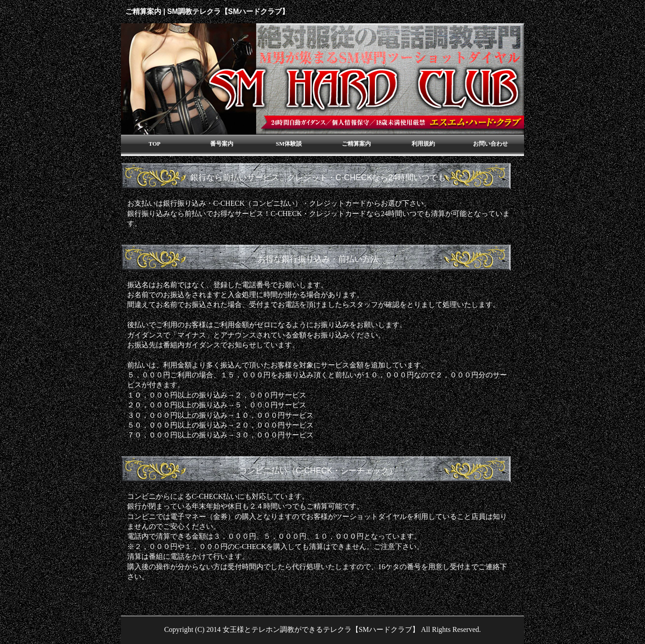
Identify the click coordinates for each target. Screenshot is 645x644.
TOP (155, 144)
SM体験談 (289, 144)
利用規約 (423, 144)
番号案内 (222, 144)
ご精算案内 (356, 144)
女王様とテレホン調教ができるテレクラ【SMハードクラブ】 (321, 629)
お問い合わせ (490, 144)
